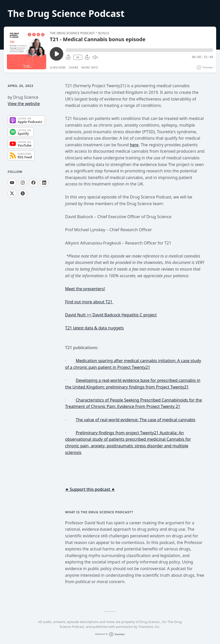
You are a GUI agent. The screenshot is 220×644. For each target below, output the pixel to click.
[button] (139, 50)
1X (78, 57)
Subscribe (58, 67)
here (134, 145)
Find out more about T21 (89, 302)
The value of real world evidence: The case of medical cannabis (136, 420)
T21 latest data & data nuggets (94, 328)
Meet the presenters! (85, 289)
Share (74, 67)
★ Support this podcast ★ (90, 489)
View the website (24, 104)
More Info (90, 67)
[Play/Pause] (27, 50)
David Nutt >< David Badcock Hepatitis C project (111, 315)
